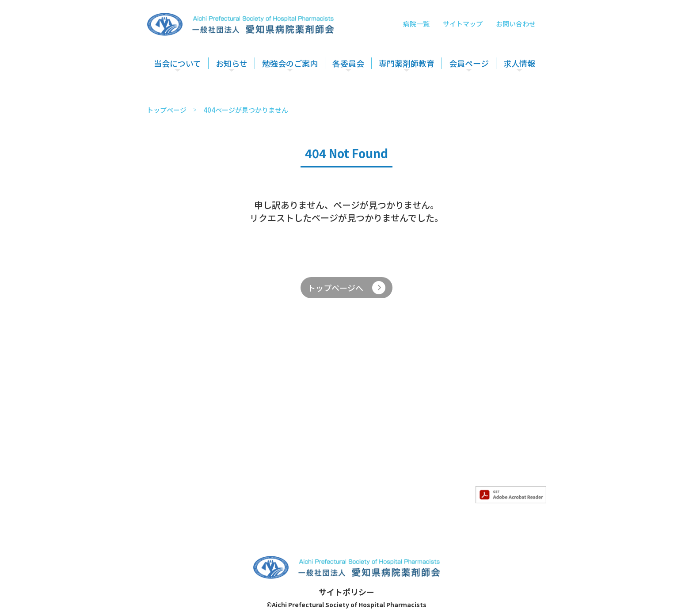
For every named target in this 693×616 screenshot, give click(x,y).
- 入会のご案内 (183, 438)
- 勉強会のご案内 (326, 428)
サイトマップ (463, 24)
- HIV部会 (440, 481)
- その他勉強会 (323, 449)
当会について (177, 63)
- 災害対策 (382, 449)
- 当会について (183, 428)
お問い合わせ (516, 24)
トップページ (167, 110)
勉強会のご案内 (290, 63)
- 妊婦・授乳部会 (451, 470)
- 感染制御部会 (448, 449)
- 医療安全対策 (389, 428)
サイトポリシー (346, 592)
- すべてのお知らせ (249, 428)
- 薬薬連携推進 (389, 438)
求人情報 (519, 63)
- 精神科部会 (444, 460)
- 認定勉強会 (319, 438)
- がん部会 (441, 438)
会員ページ (469, 63)
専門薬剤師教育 (407, 63)
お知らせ (232, 63)
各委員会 (348, 63)
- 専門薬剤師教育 (451, 428)
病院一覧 (416, 24)
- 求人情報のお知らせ (253, 438)
